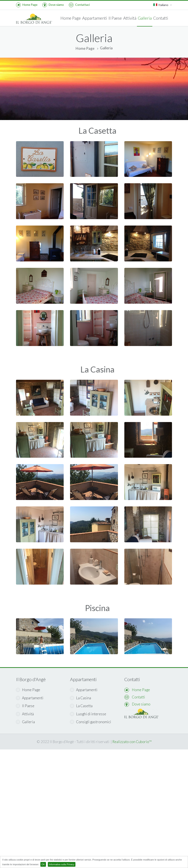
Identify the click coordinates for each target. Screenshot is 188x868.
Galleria (145, 18)
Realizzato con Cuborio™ (132, 742)
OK (43, 864)
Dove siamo (53, 5)
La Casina (81, 698)
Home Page (27, 5)
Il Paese (115, 18)
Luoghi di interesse (88, 714)
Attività (130, 18)
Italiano (163, 5)
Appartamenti (95, 18)
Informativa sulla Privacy (62, 864)
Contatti (161, 18)
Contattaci (79, 5)
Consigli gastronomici (91, 722)
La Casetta (81, 706)
